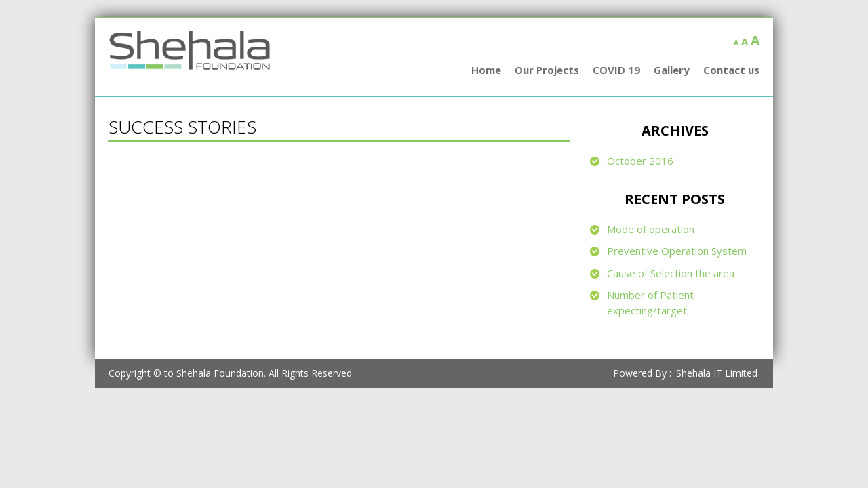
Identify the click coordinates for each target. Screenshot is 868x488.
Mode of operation (651, 229)
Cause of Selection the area (671, 273)
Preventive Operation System (677, 251)
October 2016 (640, 161)
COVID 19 (616, 70)
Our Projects (547, 70)
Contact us (731, 70)
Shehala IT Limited (717, 373)
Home (486, 70)
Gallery (672, 70)
